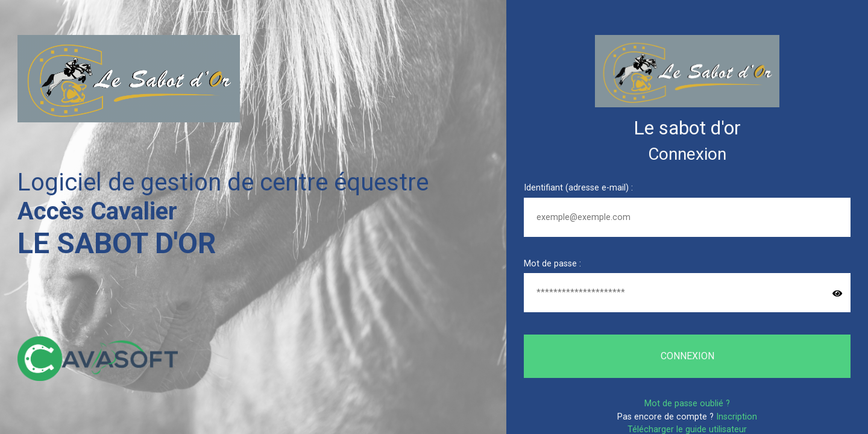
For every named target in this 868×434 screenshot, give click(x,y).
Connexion (687, 356)
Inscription (737, 417)
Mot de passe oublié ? (687, 404)
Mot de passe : (552, 264)
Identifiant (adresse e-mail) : (578, 188)
